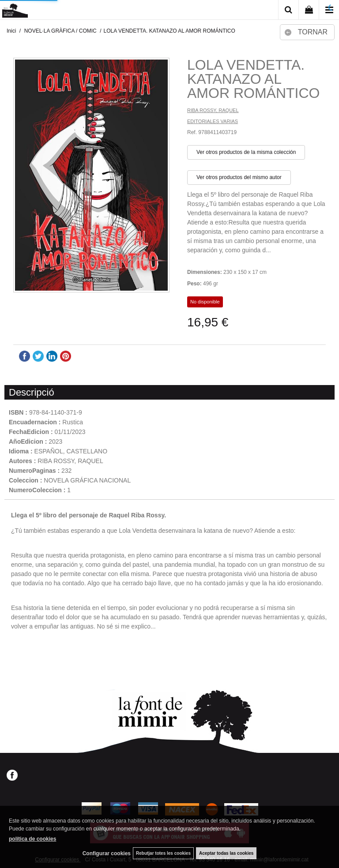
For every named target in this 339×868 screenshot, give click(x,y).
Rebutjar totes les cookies (163, 853)
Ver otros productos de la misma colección (246, 152)
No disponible (205, 302)
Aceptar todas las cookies (226, 853)
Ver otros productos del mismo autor (239, 177)
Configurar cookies (107, 853)
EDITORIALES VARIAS (213, 121)
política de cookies (32, 839)
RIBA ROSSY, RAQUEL (213, 110)
